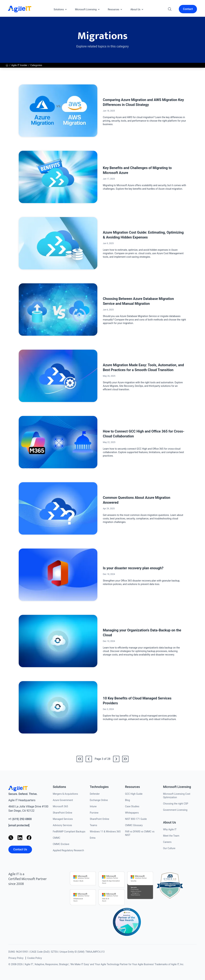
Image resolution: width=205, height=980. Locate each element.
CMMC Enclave (61, 844)
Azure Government (63, 800)
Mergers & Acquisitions (65, 794)
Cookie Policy (35, 958)
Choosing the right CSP (176, 804)
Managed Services (63, 819)
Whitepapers (132, 813)
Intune (93, 806)
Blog (127, 800)
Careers (167, 842)
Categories (36, 65)
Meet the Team (171, 836)
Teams (93, 825)
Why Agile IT (170, 829)
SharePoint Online (62, 813)
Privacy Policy (16, 958)
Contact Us (20, 849)
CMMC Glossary (134, 825)
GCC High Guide (134, 794)
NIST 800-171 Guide (136, 819)
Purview (94, 813)
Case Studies (132, 806)
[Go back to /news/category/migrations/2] (89, 759)
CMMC (57, 838)
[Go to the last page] (125, 759)
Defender (95, 794)
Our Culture (169, 848)
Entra (93, 838)
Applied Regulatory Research (68, 850)
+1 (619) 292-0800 (20, 819)
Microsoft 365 (60, 806)
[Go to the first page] (80, 759)
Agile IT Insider (19, 65)
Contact (188, 9)
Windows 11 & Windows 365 (105, 832)
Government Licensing (175, 810)
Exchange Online (99, 800)
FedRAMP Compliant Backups (69, 832)
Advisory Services (62, 825)
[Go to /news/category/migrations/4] (116, 759)
